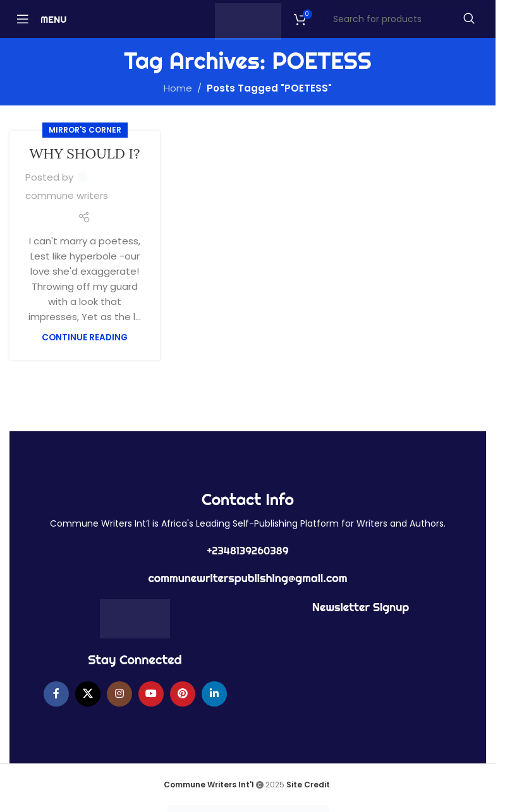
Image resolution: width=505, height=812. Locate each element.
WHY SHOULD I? (85, 153)
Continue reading (85, 337)
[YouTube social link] (151, 694)
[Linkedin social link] (214, 694)
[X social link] (88, 694)
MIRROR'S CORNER (85, 130)
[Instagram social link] (119, 694)
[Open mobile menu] (38, 19)
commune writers (67, 195)
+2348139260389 (247, 551)
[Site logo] (248, 21)
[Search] (405, 19)
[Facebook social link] (56, 694)
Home (178, 88)
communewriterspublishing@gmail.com (248, 578)
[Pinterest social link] (183, 694)
